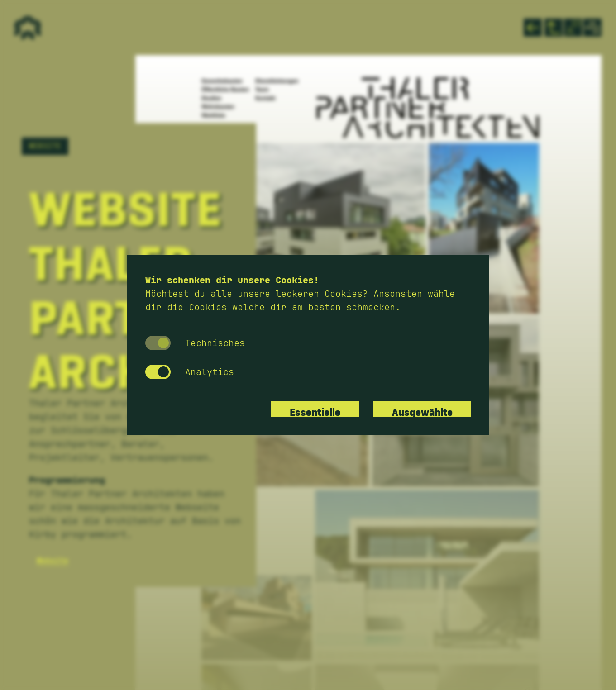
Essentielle (315, 409)
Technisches (195, 343)
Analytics (190, 372)
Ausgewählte (422, 409)
